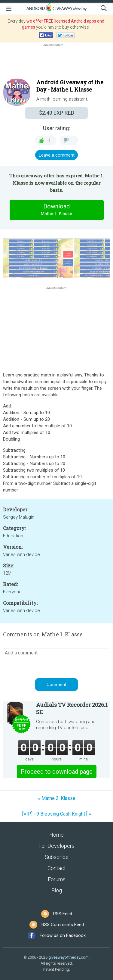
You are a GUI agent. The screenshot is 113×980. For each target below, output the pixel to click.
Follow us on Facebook (63, 935)
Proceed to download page (57, 772)
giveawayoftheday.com (69, 957)
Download (56, 210)
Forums (57, 879)
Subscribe (57, 857)
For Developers (56, 846)
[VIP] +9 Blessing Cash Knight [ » (57, 814)
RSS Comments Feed (63, 925)
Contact (57, 868)
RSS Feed (63, 914)
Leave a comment (57, 155)
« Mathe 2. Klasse (57, 798)
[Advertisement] (56, 62)
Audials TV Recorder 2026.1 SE (72, 708)
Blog (57, 890)
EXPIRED (57, 113)
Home (56, 835)
